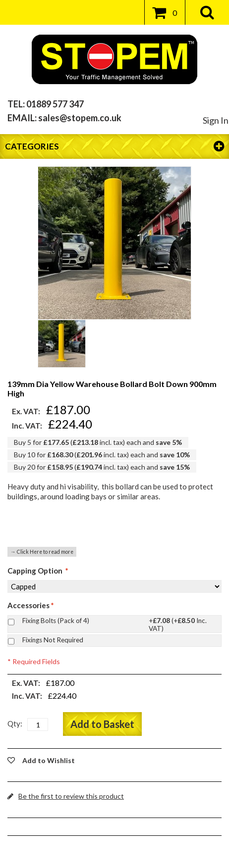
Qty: (15, 723)
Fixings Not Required (53, 640)
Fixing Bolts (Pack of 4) (119, 622)
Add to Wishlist (49, 760)
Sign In (216, 120)
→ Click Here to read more (42, 552)
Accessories (31, 605)
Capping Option (38, 571)
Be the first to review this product (71, 796)
